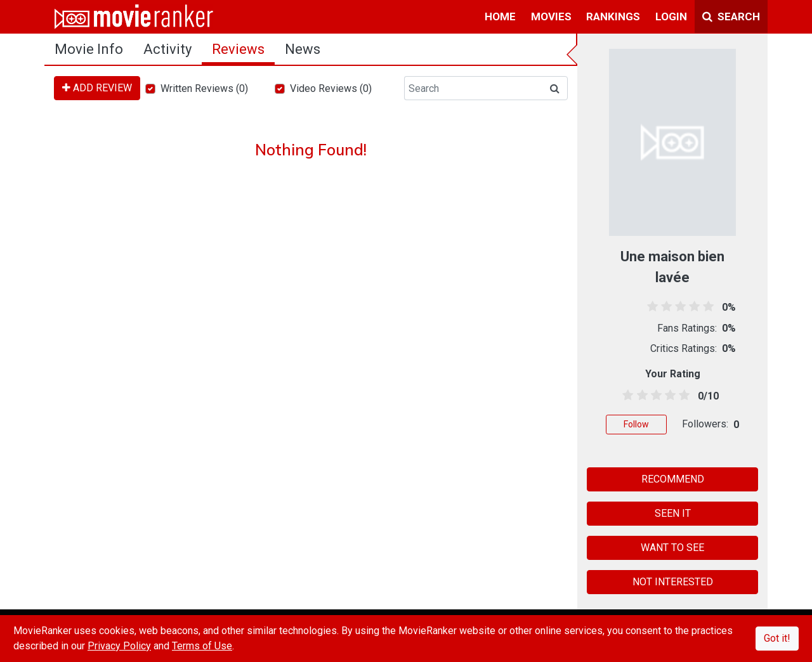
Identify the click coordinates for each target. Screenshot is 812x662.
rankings (613, 16)
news (303, 49)
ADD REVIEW (97, 88)
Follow (636, 424)
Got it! (777, 638)
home (500, 16)
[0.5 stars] (626, 396)
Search (731, 16)
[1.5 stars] (640, 396)
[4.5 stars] (682, 396)
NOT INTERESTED (673, 582)
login (671, 16)
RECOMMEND (673, 479)
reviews (238, 49)
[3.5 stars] (668, 396)
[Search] (473, 88)
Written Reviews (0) (204, 88)
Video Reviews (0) (331, 88)
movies (551, 16)
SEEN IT (673, 513)
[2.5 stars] (654, 396)
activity (167, 49)
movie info (89, 49)
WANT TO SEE (672, 548)
